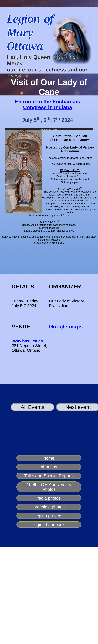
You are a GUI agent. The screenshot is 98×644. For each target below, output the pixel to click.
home (49, 458)
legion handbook (49, 525)
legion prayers (49, 516)
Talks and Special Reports (49, 476)
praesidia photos (49, 507)
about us (49, 467)
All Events (33, 407)
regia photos (49, 498)
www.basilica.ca (27, 341)
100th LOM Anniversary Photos (49, 487)
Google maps (66, 327)
